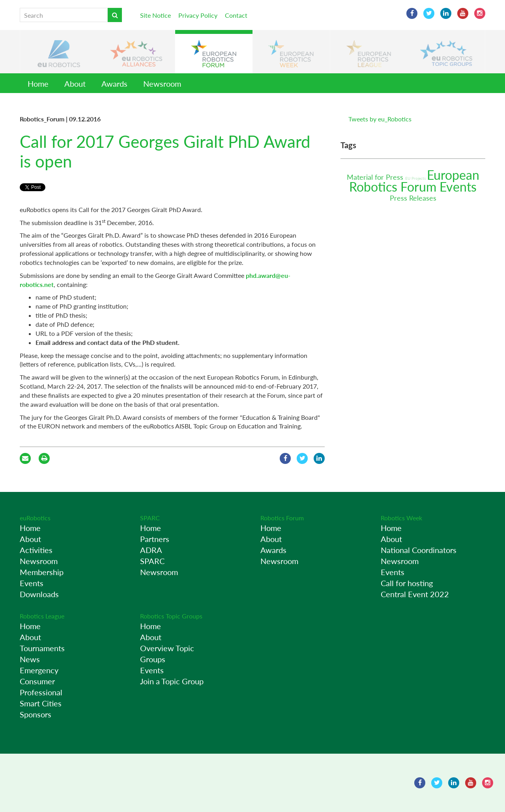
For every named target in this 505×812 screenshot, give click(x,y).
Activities (36, 550)
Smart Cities (41, 703)
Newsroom (162, 84)
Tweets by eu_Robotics (380, 119)
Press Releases (413, 198)
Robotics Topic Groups (171, 616)
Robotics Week (401, 518)
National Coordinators (419, 550)
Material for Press (376, 177)
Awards (114, 84)
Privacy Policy (198, 15)
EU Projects (416, 178)
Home (38, 84)
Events (458, 187)
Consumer (37, 681)
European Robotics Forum (414, 181)
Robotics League (42, 616)
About (75, 84)
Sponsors (36, 714)
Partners (155, 539)
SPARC (150, 518)
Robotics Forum (282, 518)
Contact (236, 15)
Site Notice (155, 15)
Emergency (39, 670)
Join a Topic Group (172, 681)
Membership (42, 572)
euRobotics (35, 518)
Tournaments (42, 648)
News (30, 659)
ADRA (151, 550)
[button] (59, 52)
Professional (41, 692)
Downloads (39, 594)
